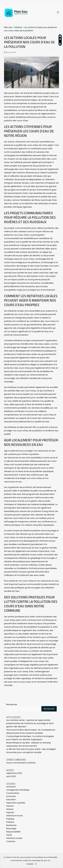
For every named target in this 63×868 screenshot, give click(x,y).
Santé (9, 835)
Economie (11, 796)
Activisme (11, 787)
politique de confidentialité (47, 857)
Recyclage (11, 828)
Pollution (10, 822)
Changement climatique (18, 790)
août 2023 (11, 776)
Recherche (11, 825)
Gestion (10, 806)
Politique (10, 819)
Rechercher (12, 704)
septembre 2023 (14, 773)
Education (11, 800)
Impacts (10, 812)
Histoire (10, 809)
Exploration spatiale (16, 803)
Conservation (13, 793)
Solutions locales (14, 838)
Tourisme (11, 841)
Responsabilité (13, 832)
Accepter (30, 864)
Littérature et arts (15, 816)
